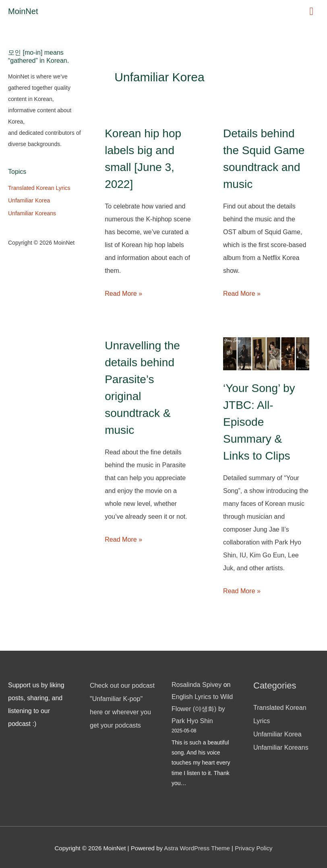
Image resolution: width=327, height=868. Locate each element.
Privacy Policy (254, 846)
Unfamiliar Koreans (32, 213)
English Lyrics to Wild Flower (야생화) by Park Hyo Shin (202, 707)
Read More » (123, 293)
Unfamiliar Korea (29, 200)
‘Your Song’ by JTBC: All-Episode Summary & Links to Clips (259, 422)
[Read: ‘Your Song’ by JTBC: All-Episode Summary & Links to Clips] (266, 353)
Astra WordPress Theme (197, 846)
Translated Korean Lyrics (39, 188)
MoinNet (23, 11)
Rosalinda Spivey (197, 684)
